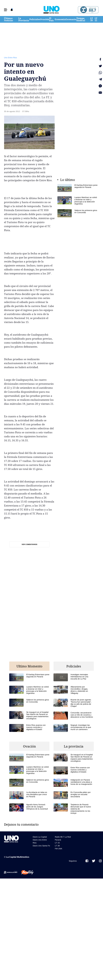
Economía (60, 19)
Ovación (45, 19)
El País (51, 19)
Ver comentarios (29, 544)
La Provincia (24, 19)
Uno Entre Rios (10, 58)
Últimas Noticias (9, 19)
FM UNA (58, 849)
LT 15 (96, 19)
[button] (6, 10)
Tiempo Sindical (81, 19)
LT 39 (92, 19)
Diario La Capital (40, 837)
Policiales (35, 19)
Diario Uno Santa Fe (41, 846)
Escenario (71, 19)
